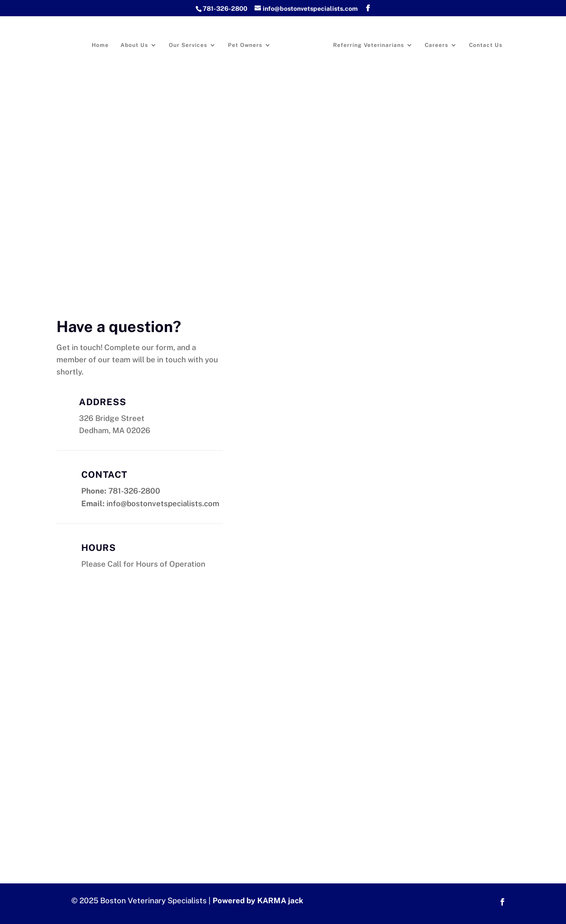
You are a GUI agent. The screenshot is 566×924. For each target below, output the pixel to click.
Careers (436, 45)
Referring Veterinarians (369, 45)
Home (100, 45)
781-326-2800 (225, 9)
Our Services (188, 45)
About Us (134, 45)
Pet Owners (245, 45)
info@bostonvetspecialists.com (163, 504)
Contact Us (486, 45)
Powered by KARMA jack (258, 901)
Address (103, 402)
